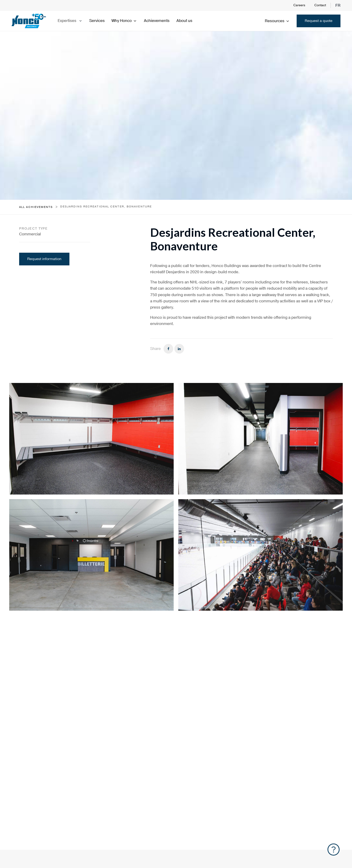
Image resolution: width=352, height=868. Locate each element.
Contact (320, 5)
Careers (299, 5)
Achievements (157, 21)
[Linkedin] (179, 349)
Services (97, 21)
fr (338, 5)
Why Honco (124, 21)
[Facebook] (168, 349)
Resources (277, 21)
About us (184, 21)
